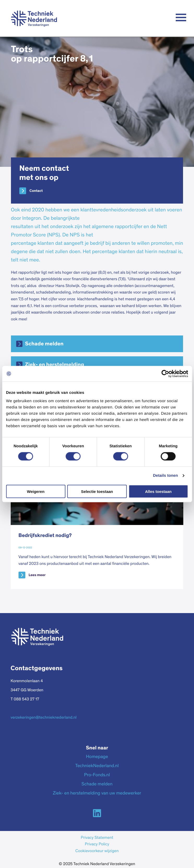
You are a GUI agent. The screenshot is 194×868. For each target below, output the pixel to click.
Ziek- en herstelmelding (55, 365)
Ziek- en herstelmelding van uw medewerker (97, 793)
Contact (36, 191)
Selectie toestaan (97, 491)
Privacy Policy (97, 845)
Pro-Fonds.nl (97, 775)
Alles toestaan (158, 491)
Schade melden (44, 344)
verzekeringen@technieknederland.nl (44, 718)
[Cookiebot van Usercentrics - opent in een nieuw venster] (165, 374)
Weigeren (36, 491)
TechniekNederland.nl (97, 766)
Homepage (97, 757)
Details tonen (165, 476)
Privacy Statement (97, 838)
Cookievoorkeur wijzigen (97, 851)
